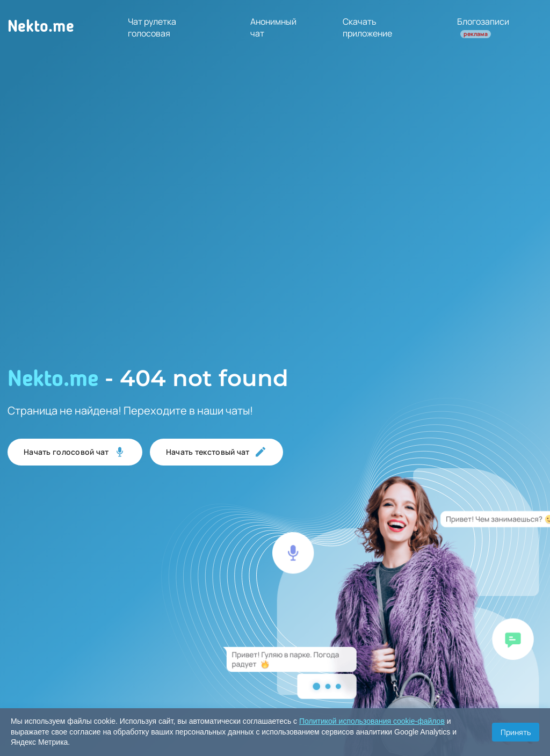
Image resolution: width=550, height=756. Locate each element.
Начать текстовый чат (216, 452)
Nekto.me (41, 27)
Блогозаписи (483, 27)
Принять (516, 732)
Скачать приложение (367, 27)
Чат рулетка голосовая (152, 27)
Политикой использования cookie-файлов (372, 721)
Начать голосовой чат (75, 452)
